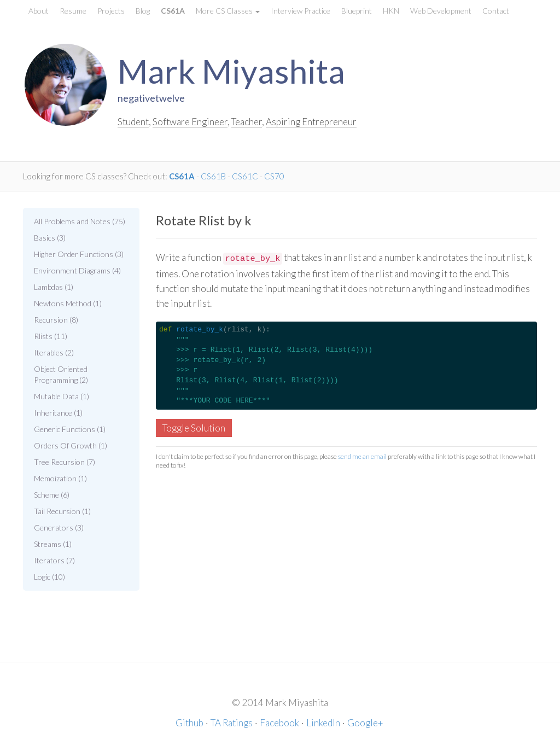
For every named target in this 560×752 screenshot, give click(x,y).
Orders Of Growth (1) (71, 445)
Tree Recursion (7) (65, 462)
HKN (391, 11)
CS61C (245, 176)
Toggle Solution (194, 428)
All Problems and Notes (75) (80, 221)
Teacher (247, 122)
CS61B (213, 176)
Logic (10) (49, 577)
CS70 (274, 176)
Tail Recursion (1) (62, 511)
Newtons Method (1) (68, 303)
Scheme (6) (52, 495)
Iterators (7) (54, 560)
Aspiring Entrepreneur (311, 122)
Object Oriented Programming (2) (61, 374)
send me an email (362, 456)
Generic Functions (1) (70, 429)
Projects (111, 11)
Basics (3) (50, 238)
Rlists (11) (51, 336)
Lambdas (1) (54, 287)
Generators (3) (59, 527)
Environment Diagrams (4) (77, 270)
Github (189, 723)
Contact (496, 11)
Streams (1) (53, 544)
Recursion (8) (56, 320)
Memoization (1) (60, 478)
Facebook (279, 723)
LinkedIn (323, 723)
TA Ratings (232, 723)
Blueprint (357, 11)
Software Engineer (190, 122)
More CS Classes (228, 11)
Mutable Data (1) (62, 396)
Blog (143, 11)
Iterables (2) (54, 352)
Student (133, 122)
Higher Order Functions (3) (79, 254)
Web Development (441, 11)
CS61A (173, 11)
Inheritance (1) (58, 413)
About (39, 11)
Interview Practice (301, 11)
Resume (73, 11)
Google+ (365, 723)
